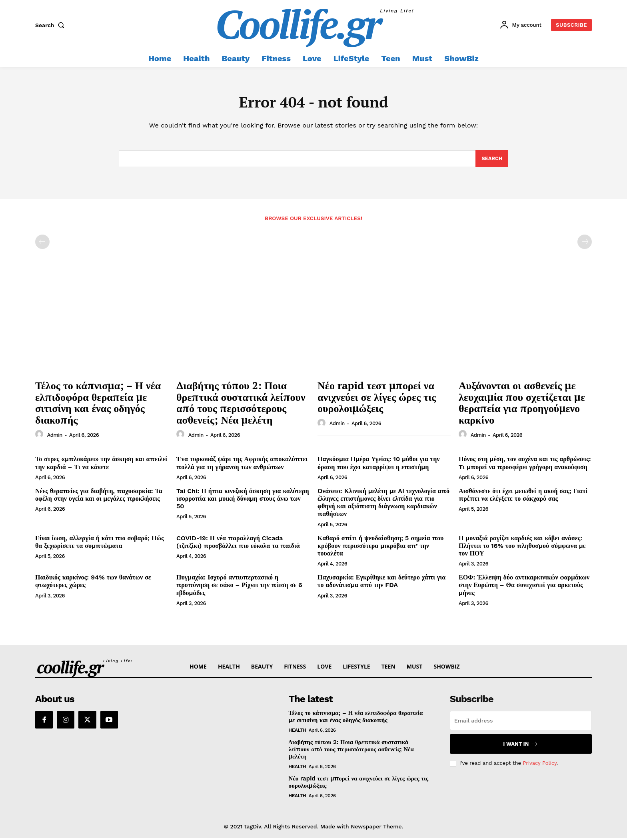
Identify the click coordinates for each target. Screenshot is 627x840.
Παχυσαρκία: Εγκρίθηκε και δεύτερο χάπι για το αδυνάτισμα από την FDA (381, 583)
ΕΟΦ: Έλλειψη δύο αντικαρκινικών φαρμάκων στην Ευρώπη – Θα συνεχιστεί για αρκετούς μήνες (524, 587)
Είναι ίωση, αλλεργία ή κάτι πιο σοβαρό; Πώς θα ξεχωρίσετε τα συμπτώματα (100, 544)
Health (298, 733)
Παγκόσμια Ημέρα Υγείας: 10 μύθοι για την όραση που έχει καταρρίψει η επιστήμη (378, 465)
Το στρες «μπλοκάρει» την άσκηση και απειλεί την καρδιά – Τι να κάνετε (101, 465)
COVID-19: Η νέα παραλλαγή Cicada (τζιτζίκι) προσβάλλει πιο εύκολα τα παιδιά (238, 544)
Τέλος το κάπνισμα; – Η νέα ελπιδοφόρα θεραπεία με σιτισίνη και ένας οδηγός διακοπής (98, 405)
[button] (52, 25)
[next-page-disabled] (585, 244)
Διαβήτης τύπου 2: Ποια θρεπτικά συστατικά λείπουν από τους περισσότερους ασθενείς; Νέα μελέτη (241, 405)
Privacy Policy (539, 765)
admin (55, 437)
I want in (521, 746)
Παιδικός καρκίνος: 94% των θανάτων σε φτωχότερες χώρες (93, 583)
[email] (521, 723)
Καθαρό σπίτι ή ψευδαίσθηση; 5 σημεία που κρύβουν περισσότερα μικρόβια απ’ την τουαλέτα (380, 548)
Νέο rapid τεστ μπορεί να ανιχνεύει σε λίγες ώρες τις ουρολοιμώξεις (377, 399)
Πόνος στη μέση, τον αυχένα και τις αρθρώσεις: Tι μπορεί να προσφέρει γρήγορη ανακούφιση (525, 465)
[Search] (492, 161)
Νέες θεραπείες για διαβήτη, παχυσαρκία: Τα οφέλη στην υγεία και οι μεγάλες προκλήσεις (99, 497)
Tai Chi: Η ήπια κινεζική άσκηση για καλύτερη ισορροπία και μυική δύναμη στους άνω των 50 (243, 501)
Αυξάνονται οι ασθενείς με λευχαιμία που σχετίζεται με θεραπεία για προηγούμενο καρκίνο (522, 405)
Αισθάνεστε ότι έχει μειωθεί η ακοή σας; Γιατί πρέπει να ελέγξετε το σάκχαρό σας (523, 497)
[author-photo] (40, 437)
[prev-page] (42, 244)
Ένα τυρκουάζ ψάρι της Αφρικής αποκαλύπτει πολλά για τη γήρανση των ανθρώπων (242, 465)
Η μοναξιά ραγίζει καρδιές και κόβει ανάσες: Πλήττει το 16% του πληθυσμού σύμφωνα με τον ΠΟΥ (522, 548)
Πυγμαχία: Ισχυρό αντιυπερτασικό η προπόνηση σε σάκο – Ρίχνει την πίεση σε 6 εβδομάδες (239, 587)
